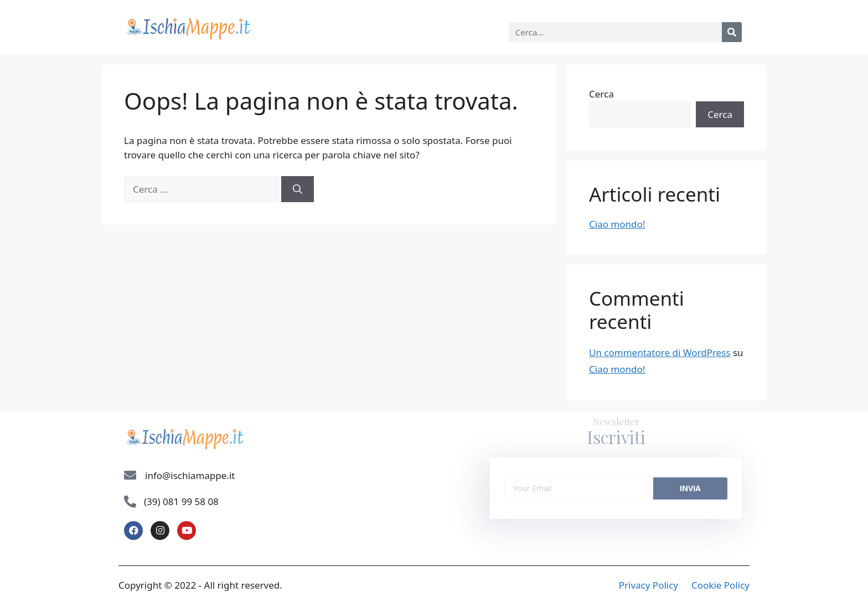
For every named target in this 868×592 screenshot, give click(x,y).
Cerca (601, 94)
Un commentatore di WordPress (660, 352)
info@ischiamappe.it (190, 475)
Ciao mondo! (617, 224)
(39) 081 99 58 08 (181, 501)
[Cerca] (732, 32)
